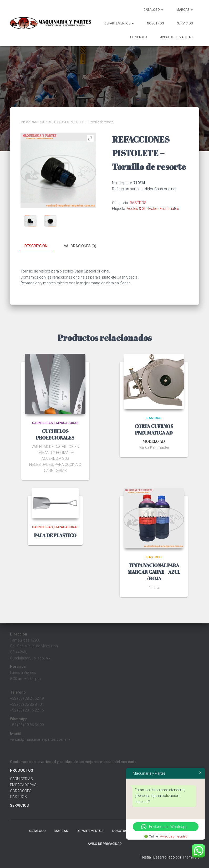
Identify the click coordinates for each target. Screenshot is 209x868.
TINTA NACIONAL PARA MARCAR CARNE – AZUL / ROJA (154, 572)
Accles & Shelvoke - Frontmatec (153, 209)
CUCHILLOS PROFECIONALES (55, 434)
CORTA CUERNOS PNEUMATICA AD (154, 429)
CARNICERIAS (42, 423)
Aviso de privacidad (174, 836)
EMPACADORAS (67, 423)
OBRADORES (21, 791)
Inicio (24, 122)
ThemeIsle (191, 857)
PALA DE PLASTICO (55, 535)
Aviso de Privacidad (176, 37)
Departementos (119, 23)
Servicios (185, 23)
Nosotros (155, 23)
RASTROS (38, 122)
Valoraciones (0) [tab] (80, 246)
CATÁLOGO (153, 10)
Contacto (139, 37)
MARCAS (185, 10)
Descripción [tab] (36, 246)
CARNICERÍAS (21, 779)
